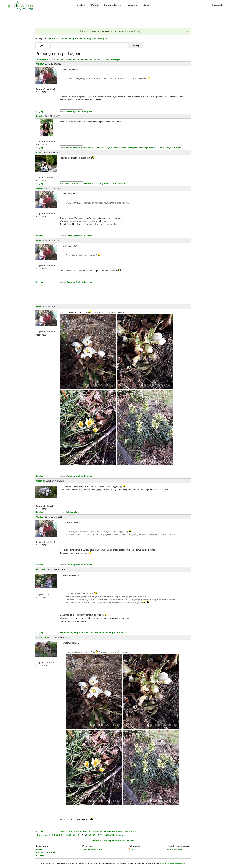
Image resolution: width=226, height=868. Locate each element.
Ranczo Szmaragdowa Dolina (108, 831)
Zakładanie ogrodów (92, 849)
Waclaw (40, 64)
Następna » (118, 60)
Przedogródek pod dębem (95, 38)
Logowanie (218, 5)
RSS (131, 850)
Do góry (39, 111)
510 (72, 60)
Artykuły (81, 5)
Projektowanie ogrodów (69, 38)
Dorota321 (41, 569)
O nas (39, 849)
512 (80, 60)
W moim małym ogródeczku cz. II (76, 633)
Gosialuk (41, 481)
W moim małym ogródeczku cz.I (110, 633)
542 (110, 60)
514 (88, 60)
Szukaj (136, 45)
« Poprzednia (42, 60)
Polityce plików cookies (173, 863)
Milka (39, 152)
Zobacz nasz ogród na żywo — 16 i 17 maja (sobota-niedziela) (109, 31)
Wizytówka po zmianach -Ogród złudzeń (162, 147)
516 (96, 60)
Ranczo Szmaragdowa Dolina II (75, 831)
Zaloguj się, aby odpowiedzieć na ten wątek (113, 841)
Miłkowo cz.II (119, 183)
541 (106, 60)
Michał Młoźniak (175, 849)
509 (68, 60)
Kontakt (40, 855)
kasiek (39, 116)
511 (76, 60)
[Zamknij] (187, 31)
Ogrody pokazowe (113, 5)
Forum (94, 5)
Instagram (132, 5)
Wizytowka (104, 183)
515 (92, 60)
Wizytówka (130, 831)
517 (100, 60)
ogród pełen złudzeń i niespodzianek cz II (86, 147)
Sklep (146, 5)
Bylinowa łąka (73, 512)
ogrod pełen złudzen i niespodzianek (124, 147)
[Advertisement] (113, 19)
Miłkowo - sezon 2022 (70, 183)
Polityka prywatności (46, 852)
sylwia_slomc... (44, 637)
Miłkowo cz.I (90, 183)
